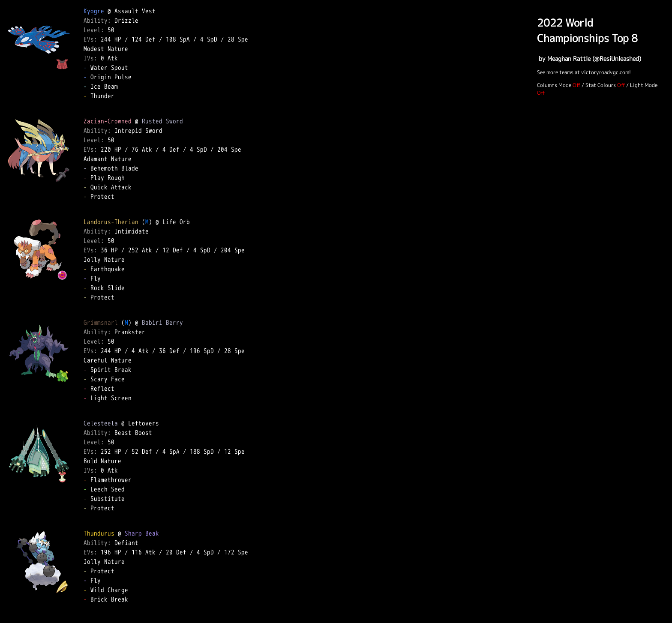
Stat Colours (601, 85)
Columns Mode (554, 85)
